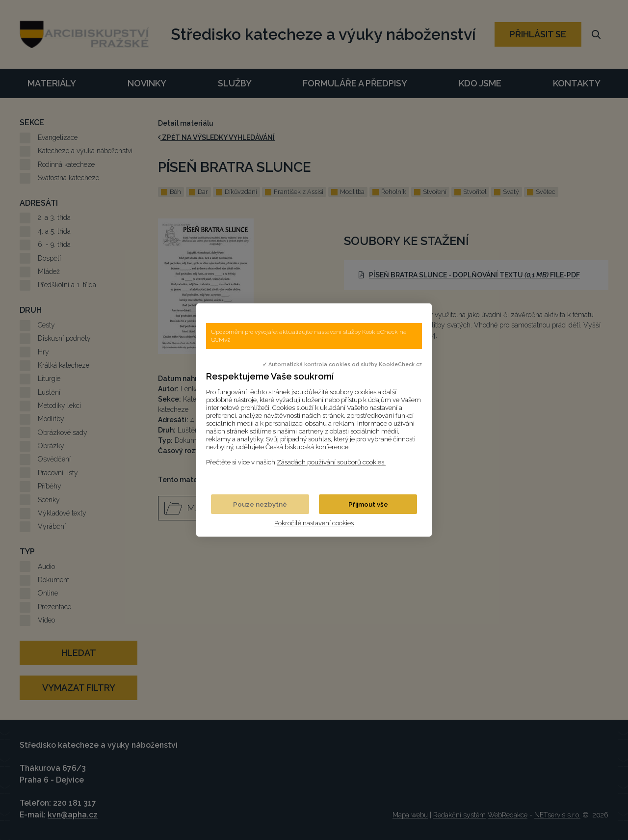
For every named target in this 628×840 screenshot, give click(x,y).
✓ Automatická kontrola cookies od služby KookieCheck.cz (342, 364)
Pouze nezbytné (260, 504)
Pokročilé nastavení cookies (314, 523)
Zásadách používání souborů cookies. (331, 462)
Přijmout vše (368, 504)
